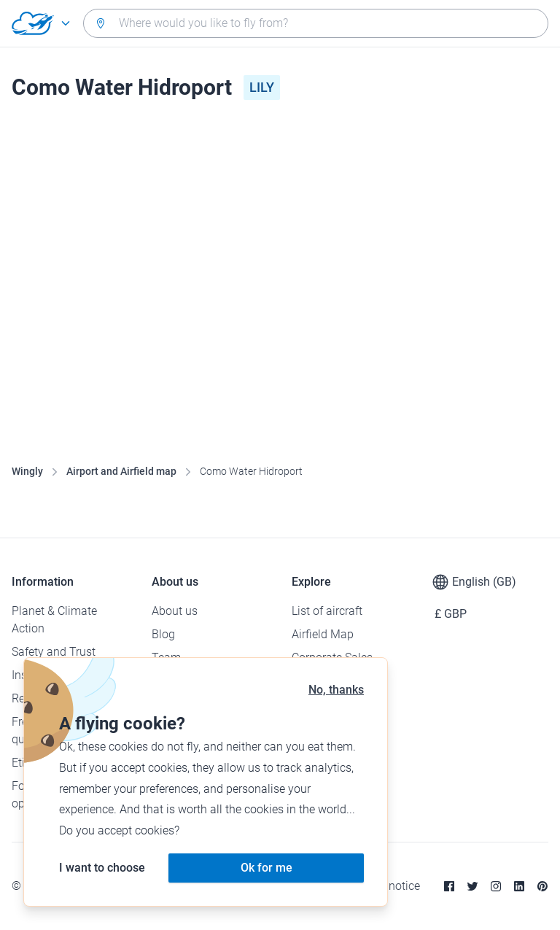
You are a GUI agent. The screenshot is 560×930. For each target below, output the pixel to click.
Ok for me (267, 868)
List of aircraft (327, 611)
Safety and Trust (54, 652)
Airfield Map (323, 634)
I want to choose (102, 868)
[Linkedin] (519, 886)
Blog (163, 634)
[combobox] (316, 23)
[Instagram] (496, 886)
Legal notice (389, 886)
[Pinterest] (542, 886)
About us (175, 611)
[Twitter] (472, 886)
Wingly (27, 471)
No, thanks (336, 690)
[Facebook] (449, 886)
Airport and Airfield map (121, 471)
